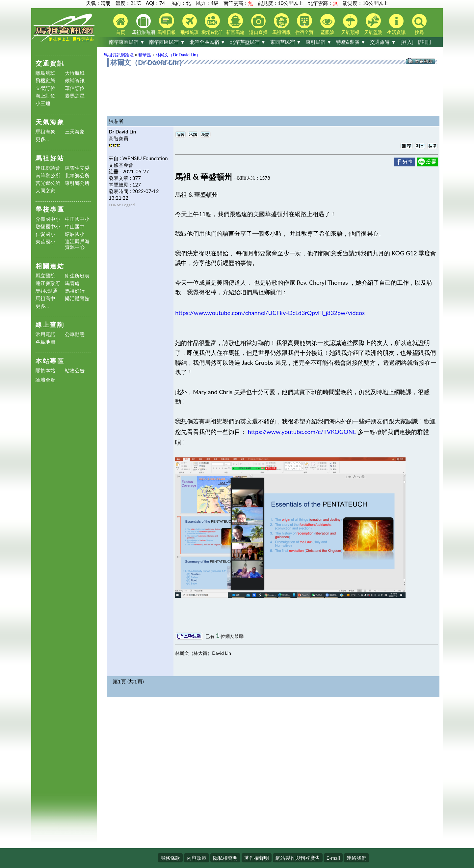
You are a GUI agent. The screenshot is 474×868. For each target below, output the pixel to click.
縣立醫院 (45, 276)
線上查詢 (50, 324)
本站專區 (50, 361)
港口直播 (258, 24)
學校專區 (50, 209)
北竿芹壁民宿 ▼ (248, 42)
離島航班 (45, 73)
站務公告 (75, 371)
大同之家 (45, 191)
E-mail (333, 858)
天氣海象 (50, 122)
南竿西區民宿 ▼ (167, 42)
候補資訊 (75, 81)
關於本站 (45, 371)
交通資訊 (50, 63)
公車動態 (75, 334)
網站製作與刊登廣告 (298, 858)
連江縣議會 (48, 168)
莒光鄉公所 (48, 183)
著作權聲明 (257, 858)
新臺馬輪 (235, 24)
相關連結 (50, 266)
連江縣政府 (48, 283)
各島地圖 (45, 342)
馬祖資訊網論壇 (119, 55)
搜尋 (419, 24)
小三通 (43, 103)
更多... (42, 139)
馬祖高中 (45, 298)
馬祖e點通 (47, 291)
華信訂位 (75, 88)
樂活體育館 (77, 298)
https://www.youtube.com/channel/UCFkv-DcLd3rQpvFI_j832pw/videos (270, 313)
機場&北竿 (212, 24)
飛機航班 (190, 24)
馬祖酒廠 (281, 24)
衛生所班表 (77, 276)
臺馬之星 (75, 96)
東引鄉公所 (77, 183)
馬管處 (72, 283)
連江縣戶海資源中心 (77, 244)
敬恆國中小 (48, 227)
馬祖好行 (75, 291)
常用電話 (45, 334)
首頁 (120, 24)
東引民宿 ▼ (319, 42)
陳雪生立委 (77, 168)
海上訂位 (45, 96)
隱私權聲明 (225, 858)
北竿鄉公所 (77, 175)
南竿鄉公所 (48, 175)
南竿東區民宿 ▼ (127, 42)
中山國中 (75, 227)
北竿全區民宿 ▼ (208, 42)
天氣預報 (350, 24)
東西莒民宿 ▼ (286, 42)
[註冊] (424, 42)
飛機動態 (45, 81)
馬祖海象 (45, 132)
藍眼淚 (328, 24)
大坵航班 (75, 73)
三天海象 (75, 132)
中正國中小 (77, 219)
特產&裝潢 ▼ (351, 42)
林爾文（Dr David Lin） (178, 55)
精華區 (145, 55)
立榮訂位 (45, 88)
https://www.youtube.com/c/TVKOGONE (302, 432)
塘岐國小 (75, 234)
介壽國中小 (48, 219)
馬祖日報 (167, 24)
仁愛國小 (45, 234)
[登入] (407, 42)
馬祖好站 (50, 158)
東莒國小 (45, 242)
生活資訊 (396, 24)
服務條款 (170, 858)
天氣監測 (373, 24)
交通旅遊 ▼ (383, 42)
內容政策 (197, 858)
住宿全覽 (304, 24)
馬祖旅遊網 (144, 24)
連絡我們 (356, 858)
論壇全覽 (45, 380)
